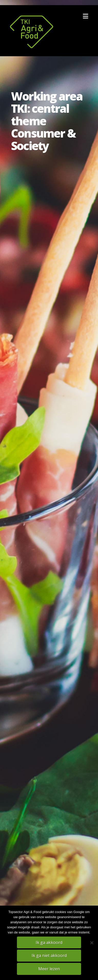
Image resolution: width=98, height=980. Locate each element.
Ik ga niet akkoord (49, 955)
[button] (86, 16)
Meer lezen (49, 969)
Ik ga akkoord (49, 942)
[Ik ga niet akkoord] (92, 943)
